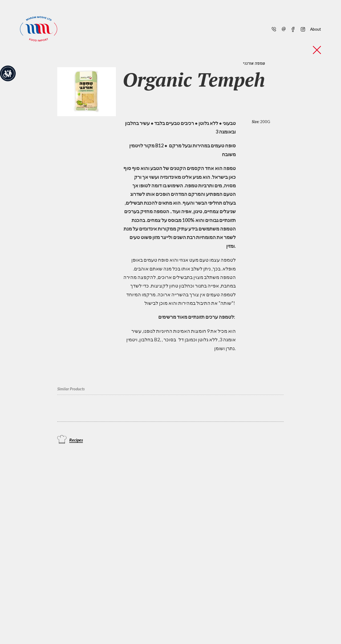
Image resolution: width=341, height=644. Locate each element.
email (284, 29)
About (316, 29)
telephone (274, 29)
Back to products (317, 50)
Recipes (76, 440)
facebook (293, 29)
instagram (303, 29)
